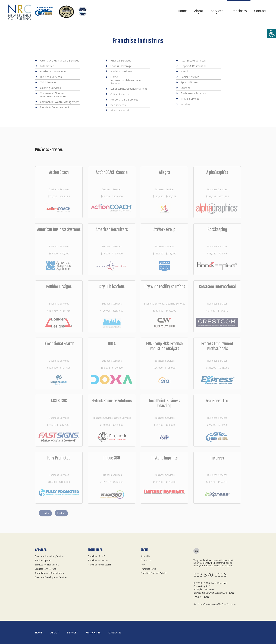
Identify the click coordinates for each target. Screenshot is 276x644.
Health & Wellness (122, 71)
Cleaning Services (50, 88)
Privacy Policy (201, 597)
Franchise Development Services (51, 577)
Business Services (51, 77)
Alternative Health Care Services (60, 61)
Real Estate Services (193, 61)
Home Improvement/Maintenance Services (127, 80)
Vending (186, 104)
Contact (260, 11)
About (199, 11)
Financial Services (121, 61)
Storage (186, 88)
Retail (184, 71)
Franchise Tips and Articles (154, 573)
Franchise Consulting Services (50, 556)
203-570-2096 (210, 575)
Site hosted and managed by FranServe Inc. (215, 604)
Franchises (239, 11)
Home (182, 11)
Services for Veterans (46, 569)
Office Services (120, 94)
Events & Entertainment (55, 107)
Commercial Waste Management (60, 102)
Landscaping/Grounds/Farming (129, 89)
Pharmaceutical (120, 110)
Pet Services (118, 105)
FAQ (143, 565)
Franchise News (148, 569)
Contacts (115, 632)
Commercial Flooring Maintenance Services (53, 95)
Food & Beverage (121, 66)
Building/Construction (53, 71)
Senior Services (190, 77)
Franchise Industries (98, 560)
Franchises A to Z (96, 556)
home (39, 632)
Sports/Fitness (190, 82)
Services (217, 11)
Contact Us (146, 560)
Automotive (47, 66)
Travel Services (190, 99)
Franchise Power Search (100, 565)
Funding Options (43, 560)
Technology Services (193, 93)
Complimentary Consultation (49, 573)
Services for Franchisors (47, 565)
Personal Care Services (124, 99)
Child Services (48, 82)
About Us (145, 556)
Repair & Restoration (194, 66)
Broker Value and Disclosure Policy (214, 593)
